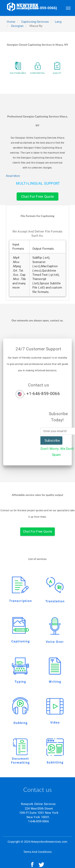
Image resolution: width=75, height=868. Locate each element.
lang (58, 22)
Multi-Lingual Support (38, 183)
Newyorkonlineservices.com (49, 842)
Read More (13, 176)
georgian (17, 26)
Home (11, 22)
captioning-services (35, 22)
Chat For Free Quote (38, 197)
